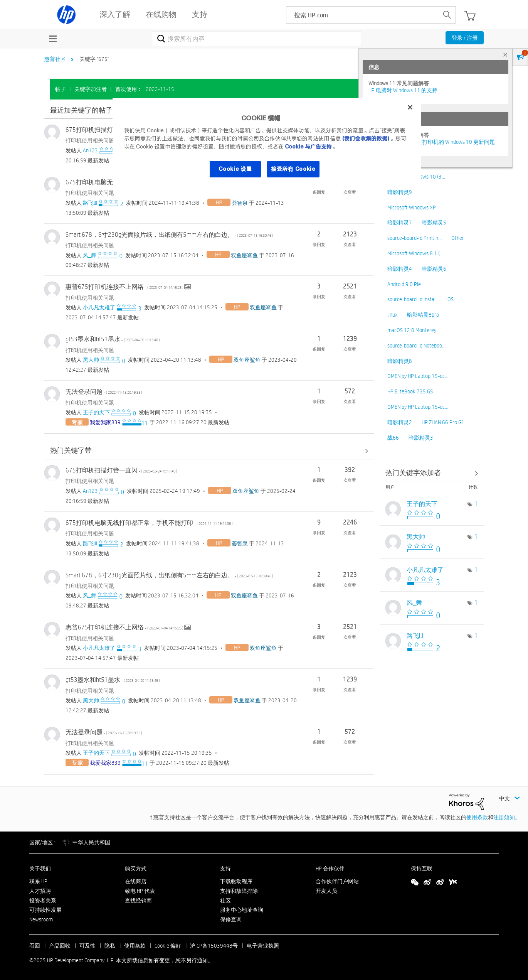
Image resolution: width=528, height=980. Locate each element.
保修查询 (231, 919)
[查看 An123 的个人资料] (90, 150)
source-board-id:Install (412, 299)
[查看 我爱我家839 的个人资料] (105, 422)
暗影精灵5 (434, 223)
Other (458, 238)
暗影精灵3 (421, 438)
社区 (225, 901)
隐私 (110, 946)
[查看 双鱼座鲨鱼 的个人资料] (244, 255)
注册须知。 (507, 817)
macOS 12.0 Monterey (412, 330)
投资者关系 (43, 901)
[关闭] (410, 107)
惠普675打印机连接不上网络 (125, 287)
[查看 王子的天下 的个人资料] (96, 412)
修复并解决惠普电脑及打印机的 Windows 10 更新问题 (432, 142)
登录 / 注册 (465, 38)
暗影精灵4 (400, 269)
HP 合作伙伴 (330, 869)
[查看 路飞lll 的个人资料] (90, 203)
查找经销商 (138, 901)
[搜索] (256, 39)
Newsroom (41, 919)
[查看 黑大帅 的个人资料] (91, 360)
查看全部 (209, 451)
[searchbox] (362, 15)
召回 (35, 946)
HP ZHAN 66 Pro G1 (443, 422)
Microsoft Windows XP (412, 207)
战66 (393, 438)
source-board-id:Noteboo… (416, 346)
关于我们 (40, 869)
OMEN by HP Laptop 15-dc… (418, 376)
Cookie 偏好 (168, 946)
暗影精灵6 (434, 269)
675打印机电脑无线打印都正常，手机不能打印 (149, 523)
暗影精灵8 (400, 361)
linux (392, 315)
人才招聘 (40, 891)
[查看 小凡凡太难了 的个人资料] (99, 307)
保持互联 (422, 869)
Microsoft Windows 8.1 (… (415, 253)
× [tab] (505, 55)
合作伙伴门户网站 (337, 881)
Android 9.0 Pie (404, 284)
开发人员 (326, 891)
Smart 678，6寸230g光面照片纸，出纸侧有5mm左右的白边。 (169, 235)
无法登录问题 (104, 392)
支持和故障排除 (239, 891)
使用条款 (477, 817)
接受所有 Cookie (293, 169)
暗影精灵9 (400, 192)
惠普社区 (55, 59)
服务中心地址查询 (242, 910)
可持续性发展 (45, 910)
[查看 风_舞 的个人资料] (90, 255)
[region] (267, 143)
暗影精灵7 (400, 223)
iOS (450, 299)
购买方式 (136, 869)
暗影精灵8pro (423, 315)
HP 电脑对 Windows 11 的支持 (403, 90)
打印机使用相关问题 (90, 140)
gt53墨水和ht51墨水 (113, 339)
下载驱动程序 (236, 881)
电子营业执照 (263, 946)
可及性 (87, 946)
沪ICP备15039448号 (214, 946)
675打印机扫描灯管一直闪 (121, 470)
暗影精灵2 (400, 422)
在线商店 (136, 881)
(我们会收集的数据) (366, 138)
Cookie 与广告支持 (308, 147)
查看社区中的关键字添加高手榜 (432, 473)
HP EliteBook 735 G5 (410, 391)
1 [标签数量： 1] (476, 504)
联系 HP (38, 881)
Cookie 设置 (235, 169)
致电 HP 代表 (140, 891)
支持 (225, 869)
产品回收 (60, 946)
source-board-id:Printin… (414, 238)
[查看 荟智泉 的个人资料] (240, 203)
